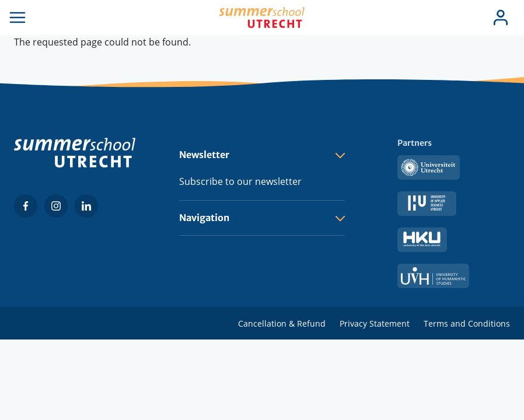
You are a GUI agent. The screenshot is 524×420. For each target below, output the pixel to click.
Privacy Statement (375, 323)
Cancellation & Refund (282, 323)
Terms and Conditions (467, 323)
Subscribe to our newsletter (240, 181)
